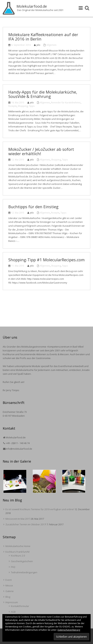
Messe (9, 585)
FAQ (13, 567)
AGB (13, 612)
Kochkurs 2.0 (18, 556)
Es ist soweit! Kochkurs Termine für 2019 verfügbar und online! (40, 509)
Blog (8, 597)
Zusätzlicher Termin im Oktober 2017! (26, 524)
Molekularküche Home (18, 546)
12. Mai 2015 (18, 160)
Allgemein (51, 45)
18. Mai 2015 (18, 103)
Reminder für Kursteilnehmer (66, 103)
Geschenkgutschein (22, 561)
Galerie (10, 591)
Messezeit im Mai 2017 (18, 519)
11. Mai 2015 (18, 266)
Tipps (32, 106)
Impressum (12, 602)
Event (9, 580)
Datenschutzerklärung (69, 630)
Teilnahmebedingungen (24, 572)
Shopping (23, 106)
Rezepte (13, 106)
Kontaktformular (20, 606)
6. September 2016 (21, 45)
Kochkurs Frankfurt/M (17, 552)
